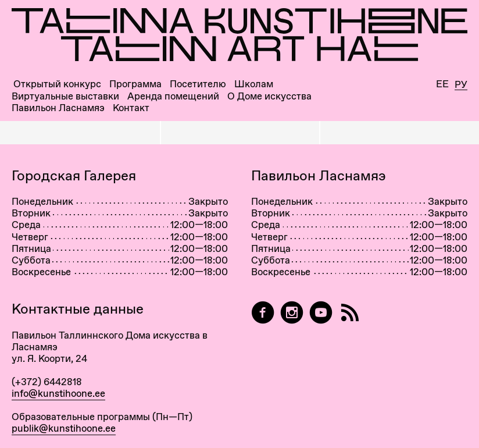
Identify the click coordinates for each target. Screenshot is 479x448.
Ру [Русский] (461, 85)
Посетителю (198, 84)
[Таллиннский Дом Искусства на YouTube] (321, 313)
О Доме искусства (269, 96)
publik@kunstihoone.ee (64, 428)
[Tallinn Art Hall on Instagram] (292, 313)
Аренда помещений (173, 96)
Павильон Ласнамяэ (58, 108)
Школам (254, 84)
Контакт (131, 108)
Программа (135, 84)
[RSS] (350, 313)
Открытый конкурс (57, 84)
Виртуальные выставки (65, 96)
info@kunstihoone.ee (58, 393)
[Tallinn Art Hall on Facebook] (263, 313)
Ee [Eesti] (442, 84)
